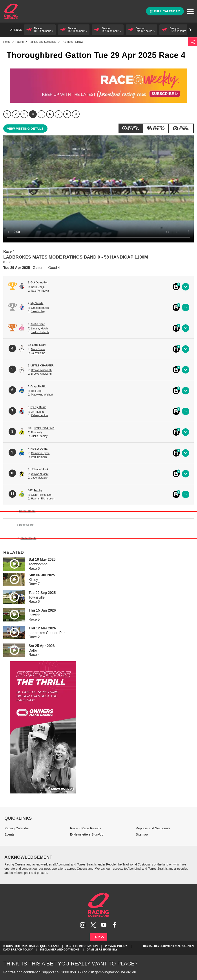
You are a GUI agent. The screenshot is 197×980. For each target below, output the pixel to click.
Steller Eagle (28, 538)
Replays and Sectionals (42, 42)
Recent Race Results (86, 828)
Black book (176, 287)
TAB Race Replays (72, 42)
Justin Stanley (39, 436)
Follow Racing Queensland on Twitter (93, 925)
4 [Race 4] (33, 114)
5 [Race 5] (41, 114)
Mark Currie (38, 349)
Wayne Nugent (40, 474)
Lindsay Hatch (39, 329)
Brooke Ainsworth (41, 370)
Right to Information (82, 946)
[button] (40, 30)
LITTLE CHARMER (42, 366)
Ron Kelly (37, 433)
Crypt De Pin (38, 386)
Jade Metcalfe (39, 478)
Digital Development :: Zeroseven (168, 946)
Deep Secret (27, 525)
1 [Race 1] (7, 114)
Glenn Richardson (42, 495)
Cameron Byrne (40, 453)
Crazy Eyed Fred (44, 428)
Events (9, 834)
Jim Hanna (37, 412)
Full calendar (165, 11)
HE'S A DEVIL (39, 449)
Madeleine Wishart (42, 395)
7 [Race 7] (59, 114)
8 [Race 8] (67, 114)
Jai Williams (38, 353)
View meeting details (25, 129)
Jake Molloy (38, 311)
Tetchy (38, 490)
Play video (11, 563)
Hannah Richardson (43, 499)
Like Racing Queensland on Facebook (114, 925)
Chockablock (40, 470)
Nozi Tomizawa (40, 291)
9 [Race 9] (76, 114)
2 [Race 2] (16, 114)
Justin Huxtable (40, 332)
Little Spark (39, 345)
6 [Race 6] (50, 114)
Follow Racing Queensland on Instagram (83, 925)
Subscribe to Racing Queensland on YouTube (104, 925)
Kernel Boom (27, 511)
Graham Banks (40, 308)
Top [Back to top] (98, 937)
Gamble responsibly (102, 950)
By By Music (38, 407)
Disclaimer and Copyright (60, 950)
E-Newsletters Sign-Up (87, 834)
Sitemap (142, 834)
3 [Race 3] (24, 114)
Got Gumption (39, 283)
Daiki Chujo (38, 287)
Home (11, 11)
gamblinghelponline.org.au (115, 972)
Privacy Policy (116, 946)
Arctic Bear (38, 324)
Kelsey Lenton (39, 415)
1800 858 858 (72, 972)
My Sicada (37, 303)
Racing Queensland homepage (98, 905)
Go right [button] (191, 30)
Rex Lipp (36, 391)
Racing (19, 42)
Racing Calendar (17, 828)
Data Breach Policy (18, 950)
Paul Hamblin (39, 457)
